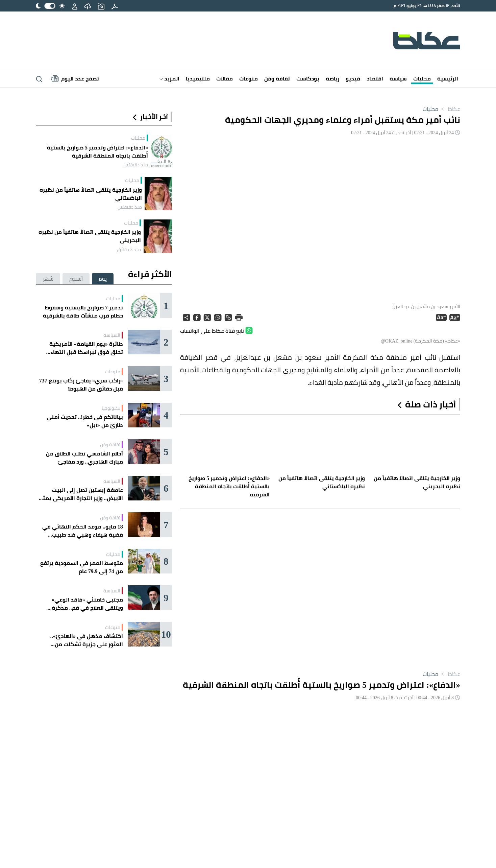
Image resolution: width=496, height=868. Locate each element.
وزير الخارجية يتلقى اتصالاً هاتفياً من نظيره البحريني (90, 236)
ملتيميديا (198, 78)
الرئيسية (448, 78)
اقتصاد (375, 78)
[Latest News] (75, 78)
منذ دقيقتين (136, 165)
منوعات (249, 78)
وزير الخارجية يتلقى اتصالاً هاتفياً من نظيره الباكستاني (91, 194)
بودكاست (308, 78)
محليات (422, 78)
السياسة (112, 335)
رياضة (332, 78)
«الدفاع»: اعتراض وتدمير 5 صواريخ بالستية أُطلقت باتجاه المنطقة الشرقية (97, 151)
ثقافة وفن (277, 78)
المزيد (169, 78)
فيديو (353, 78)
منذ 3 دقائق (129, 250)
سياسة (398, 78)
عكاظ (449, 109)
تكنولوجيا (111, 408)
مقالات (225, 78)
